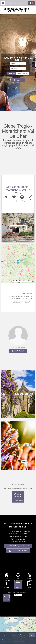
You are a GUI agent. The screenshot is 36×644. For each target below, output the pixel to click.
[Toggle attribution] (32, 281)
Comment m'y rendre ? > (22, 302)
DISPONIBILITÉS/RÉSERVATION (18, 546)
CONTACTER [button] (18, 351)
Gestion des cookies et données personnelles (13, 642)
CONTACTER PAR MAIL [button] (18, 551)
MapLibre (29, 281)
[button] (23, 73)
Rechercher (11, 73)
